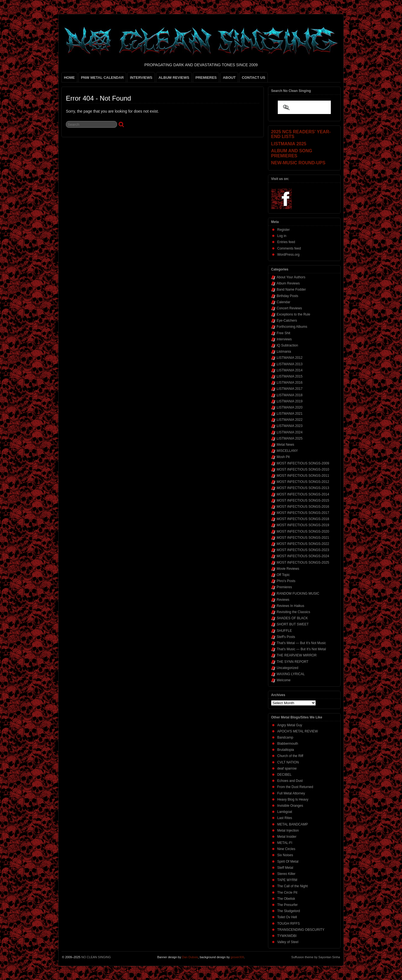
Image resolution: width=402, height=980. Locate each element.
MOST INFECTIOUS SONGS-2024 (303, 556)
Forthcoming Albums (292, 327)
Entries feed (286, 242)
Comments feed (289, 248)
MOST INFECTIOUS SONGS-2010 (303, 469)
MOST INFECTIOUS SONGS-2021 (303, 538)
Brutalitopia (286, 750)
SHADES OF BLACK (292, 618)
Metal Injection (288, 830)
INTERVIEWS (141, 78)
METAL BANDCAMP (293, 824)
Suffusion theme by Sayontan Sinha (316, 957)
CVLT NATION (288, 762)
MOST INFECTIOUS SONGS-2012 (303, 482)
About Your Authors (291, 277)
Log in (282, 236)
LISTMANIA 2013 (290, 364)
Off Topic (283, 575)
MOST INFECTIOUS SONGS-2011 (303, 476)
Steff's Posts (286, 637)
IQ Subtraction (287, 345)
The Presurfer (287, 905)
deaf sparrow (287, 768)
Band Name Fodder (291, 290)
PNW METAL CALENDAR (102, 78)
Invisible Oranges (290, 806)
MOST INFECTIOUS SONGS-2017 (303, 513)
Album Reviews (288, 283)
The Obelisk (286, 899)
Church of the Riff (290, 756)
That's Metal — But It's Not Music (301, 643)
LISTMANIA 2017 (290, 389)
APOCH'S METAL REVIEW (298, 731)
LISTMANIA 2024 (290, 432)
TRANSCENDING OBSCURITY (301, 930)
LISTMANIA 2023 (290, 426)
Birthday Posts (287, 296)
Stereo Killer (286, 874)
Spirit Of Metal (288, 862)
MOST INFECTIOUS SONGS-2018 (303, 519)
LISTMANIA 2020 (290, 407)
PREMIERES (206, 78)
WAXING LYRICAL (291, 674)
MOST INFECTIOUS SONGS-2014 (303, 494)
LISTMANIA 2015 (290, 376)
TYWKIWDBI (287, 936)
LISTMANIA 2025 (290, 438)
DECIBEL (284, 775)
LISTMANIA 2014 (290, 370)
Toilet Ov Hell (287, 917)
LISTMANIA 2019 (290, 401)
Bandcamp (285, 737)
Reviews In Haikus (290, 606)
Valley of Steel (288, 942)
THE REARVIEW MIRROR (297, 655)
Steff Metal (285, 868)
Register (283, 230)
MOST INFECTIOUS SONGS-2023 (303, 550)
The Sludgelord (289, 911)
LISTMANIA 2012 (290, 358)
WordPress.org (288, 255)
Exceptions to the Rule (293, 314)
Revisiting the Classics (293, 612)
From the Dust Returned (295, 787)
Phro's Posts (286, 581)
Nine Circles (286, 849)
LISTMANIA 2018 (290, 395)
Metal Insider (287, 837)
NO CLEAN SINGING (96, 957)
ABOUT (229, 78)
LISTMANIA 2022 (290, 420)
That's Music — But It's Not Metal (301, 649)
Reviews (283, 600)
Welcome (284, 680)
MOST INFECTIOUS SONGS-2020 (303, 531)
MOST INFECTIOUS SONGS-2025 (303, 563)
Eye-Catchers (287, 321)
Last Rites (285, 818)
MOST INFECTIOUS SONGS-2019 (303, 525)
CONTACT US (253, 78)
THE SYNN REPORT (293, 662)
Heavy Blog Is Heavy (293, 799)
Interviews (284, 339)
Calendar (283, 302)
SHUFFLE (284, 631)
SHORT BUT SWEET (293, 624)
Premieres (284, 587)
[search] (298, 108)
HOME (69, 78)
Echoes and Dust (290, 781)
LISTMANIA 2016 (290, 383)
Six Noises (285, 855)
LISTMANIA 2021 (290, 414)
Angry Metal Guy (290, 725)
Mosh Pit (283, 457)
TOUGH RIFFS (289, 924)
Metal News (285, 445)
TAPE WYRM (287, 880)
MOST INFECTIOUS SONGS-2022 (303, 544)
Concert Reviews (289, 308)
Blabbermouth (288, 744)
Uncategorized (287, 668)
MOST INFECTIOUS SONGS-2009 (303, 463)
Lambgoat (285, 812)
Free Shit (283, 333)
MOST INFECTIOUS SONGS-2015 (303, 500)
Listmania (284, 352)
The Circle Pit (287, 893)
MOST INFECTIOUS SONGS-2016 (303, 507)
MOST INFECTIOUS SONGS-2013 (303, 488)
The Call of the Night (292, 886)
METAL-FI (285, 843)
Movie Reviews (288, 569)
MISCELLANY (287, 451)
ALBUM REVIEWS (174, 78)
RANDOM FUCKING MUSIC (298, 594)
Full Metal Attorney (291, 793)
